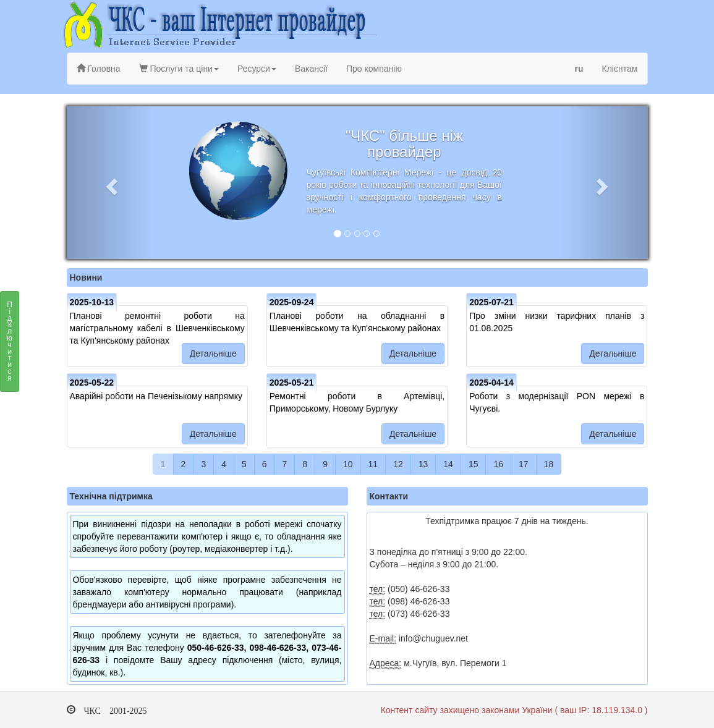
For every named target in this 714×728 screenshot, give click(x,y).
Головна (99, 69)
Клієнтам (620, 69)
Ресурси (257, 69)
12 (398, 464)
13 (423, 464)
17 (524, 464)
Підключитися (10, 345)
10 (348, 464)
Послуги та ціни (179, 69)
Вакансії (311, 69)
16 (498, 464)
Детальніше (213, 353)
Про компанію (374, 69)
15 (474, 464)
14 (448, 464)
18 (549, 464)
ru (579, 69)
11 (373, 464)
